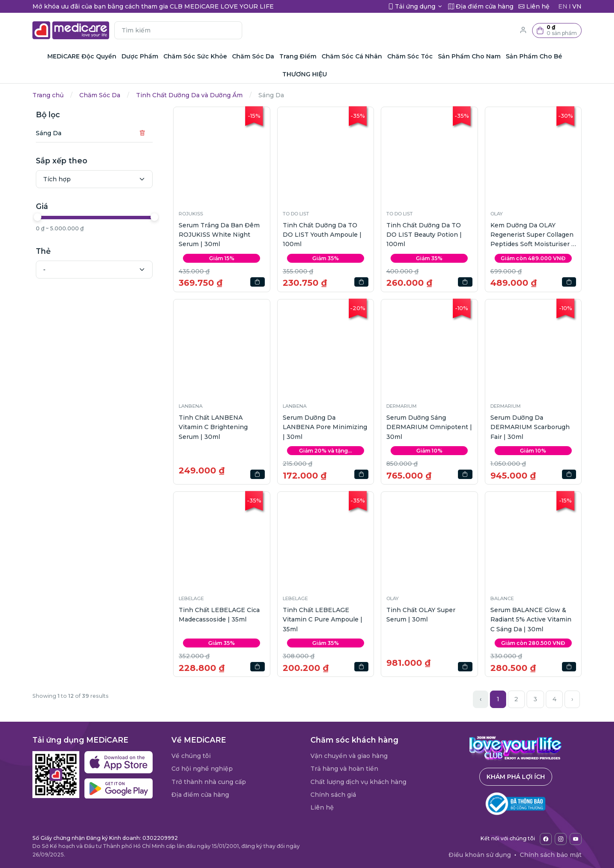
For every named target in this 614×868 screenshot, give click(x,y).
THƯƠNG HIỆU (305, 74)
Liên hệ (322, 807)
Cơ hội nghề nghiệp (202, 769)
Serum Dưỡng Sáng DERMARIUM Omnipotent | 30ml (429, 427)
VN (577, 6)
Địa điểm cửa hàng (200, 795)
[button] (557, 30)
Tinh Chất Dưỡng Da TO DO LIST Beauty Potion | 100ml (424, 235)
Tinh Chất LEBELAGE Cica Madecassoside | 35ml (219, 615)
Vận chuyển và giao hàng (349, 756)
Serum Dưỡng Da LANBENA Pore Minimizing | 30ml (325, 427)
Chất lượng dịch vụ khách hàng (358, 782)
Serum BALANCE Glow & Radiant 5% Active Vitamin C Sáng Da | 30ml (531, 620)
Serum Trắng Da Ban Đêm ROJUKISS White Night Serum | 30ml (219, 235)
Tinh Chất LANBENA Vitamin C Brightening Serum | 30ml (213, 427)
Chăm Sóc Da (100, 95)
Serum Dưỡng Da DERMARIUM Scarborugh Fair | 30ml (530, 427)
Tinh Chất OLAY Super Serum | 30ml (421, 615)
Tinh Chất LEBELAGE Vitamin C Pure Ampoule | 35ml (323, 620)
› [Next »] (572, 699)
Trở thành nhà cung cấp (209, 782)
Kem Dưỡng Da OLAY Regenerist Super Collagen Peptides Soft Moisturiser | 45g (532, 235)
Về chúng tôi (191, 756)
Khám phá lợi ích (516, 777)
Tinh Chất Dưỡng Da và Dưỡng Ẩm (189, 95)
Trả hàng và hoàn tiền (344, 769)
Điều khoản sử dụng (480, 855)
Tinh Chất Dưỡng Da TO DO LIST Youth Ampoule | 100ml (322, 235)
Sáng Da (49, 133)
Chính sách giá (333, 795)
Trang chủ (48, 95)
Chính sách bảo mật (551, 855)
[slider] (38, 217)
